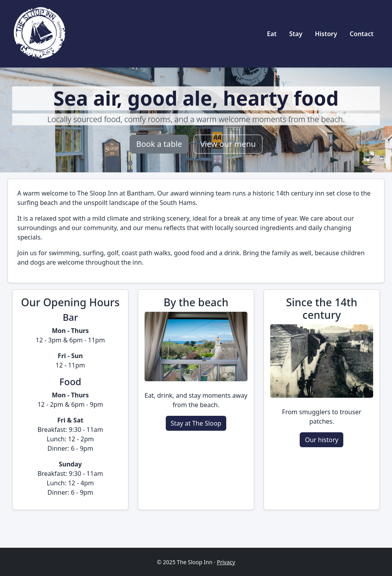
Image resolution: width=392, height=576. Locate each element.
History (326, 34)
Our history (321, 440)
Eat (272, 34)
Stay (296, 34)
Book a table (159, 144)
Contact (362, 34)
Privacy (226, 562)
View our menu (228, 144)
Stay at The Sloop (196, 423)
